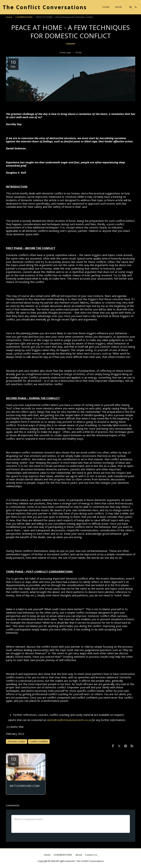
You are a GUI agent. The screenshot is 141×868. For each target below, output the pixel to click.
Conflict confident (39, 742)
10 (13, 761)
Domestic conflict (17, 742)
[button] (130, 7)
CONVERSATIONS (24, 17)
